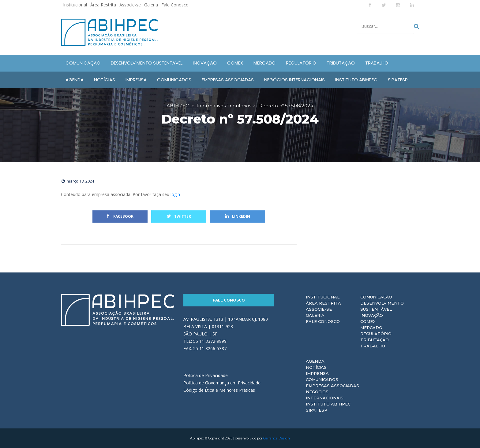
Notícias (316, 367)
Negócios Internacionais (325, 395)
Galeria (151, 5)
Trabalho (373, 346)
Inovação (372, 315)
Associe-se (130, 5)
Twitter (179, 216)
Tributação (375, 340)
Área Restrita (103, 5)
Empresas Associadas (332, 386)
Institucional (75, 5)
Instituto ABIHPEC (328, 404)
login (175, 194)
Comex (368, 321)
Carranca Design (277, 438)
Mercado (371, 328)
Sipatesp (317, 410)
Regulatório (376, 334)
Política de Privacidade (206, 375)
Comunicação (376, 297)
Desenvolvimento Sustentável (382, 306)
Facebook (120, 216)
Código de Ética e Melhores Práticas (219, 390)
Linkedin (238, 216)
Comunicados (322, 380)
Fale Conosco (175, 5)
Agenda (315, 361)
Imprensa (317, 373)
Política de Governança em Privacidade (222, 383)
